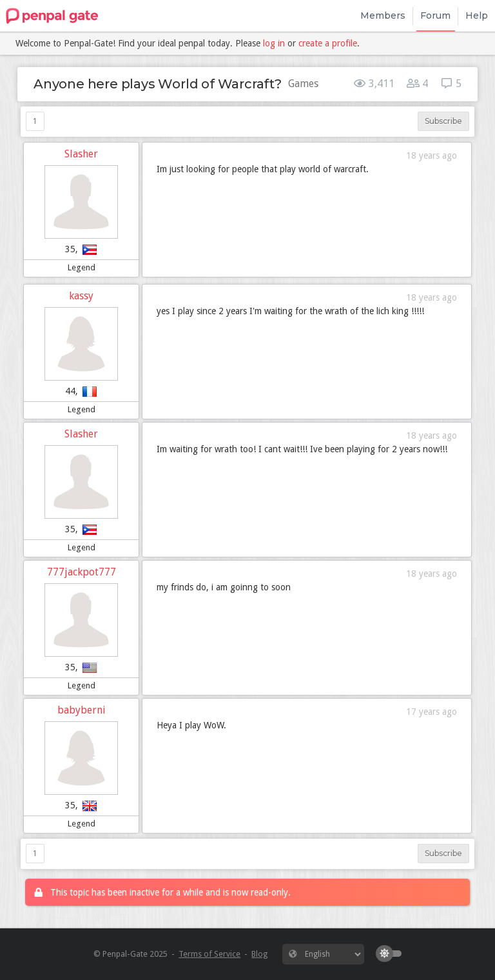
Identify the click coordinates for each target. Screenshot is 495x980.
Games (303, 84)
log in (274, 43)
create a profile (328, 43)
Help (477, 15)
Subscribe (443, 121)
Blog (259, 954)
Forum (435, 15)
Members (383, 15)
